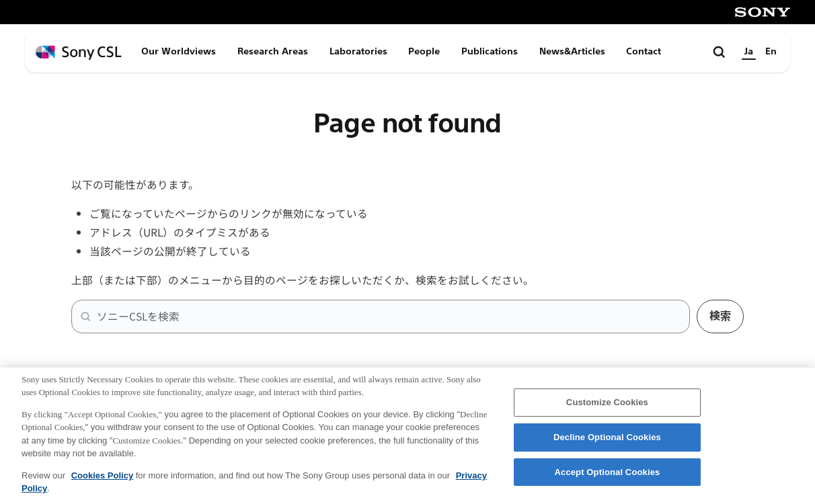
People (424, 51)
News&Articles (572, 51)
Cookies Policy (102, 484)
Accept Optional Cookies (608, 481)
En (771, 51)
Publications (490, 51)
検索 (720, 316)
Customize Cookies (607, 411)
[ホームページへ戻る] (79, 53)
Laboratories (358, 51)
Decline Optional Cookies (607, 446)
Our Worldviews (179, 51)
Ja (749, 51)
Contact (644, 51)
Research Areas (273, 51)
